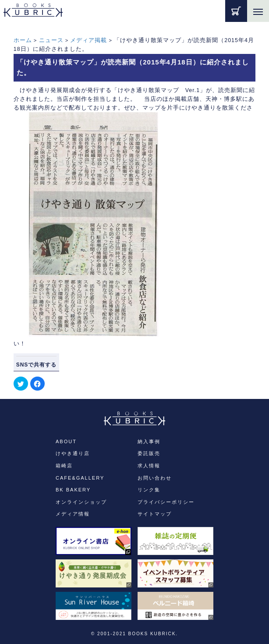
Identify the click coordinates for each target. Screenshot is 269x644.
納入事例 (149, 441)
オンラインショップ (81, 502)
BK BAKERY (73, 490)
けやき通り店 (73, 453)
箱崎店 (64, 466)
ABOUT (66, 441)
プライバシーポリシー (166, 502)
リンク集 (149, 490)
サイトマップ (155, 514)
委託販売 (149, 453)
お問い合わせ (155, 478)
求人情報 (149, 466)
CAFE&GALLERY (80, 478)
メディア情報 (73, 514)
